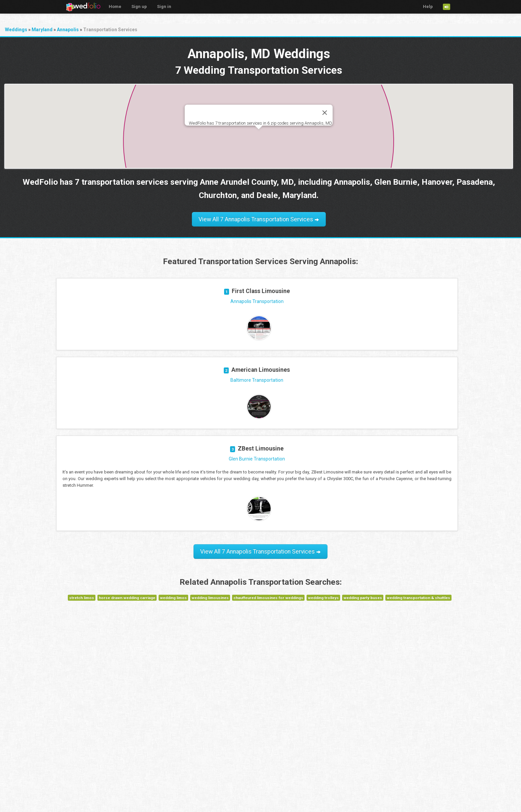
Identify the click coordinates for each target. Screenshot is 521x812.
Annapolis (68, 30)
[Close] (325, 113)
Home (115, 6)
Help (428, 6)
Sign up (139, 6)
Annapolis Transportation (257, 301)
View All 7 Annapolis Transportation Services (259, 219)
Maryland (42, 30)
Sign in (164, 6)
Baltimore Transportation (257, 380)
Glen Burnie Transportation (257, 459)
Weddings (16, 30)
